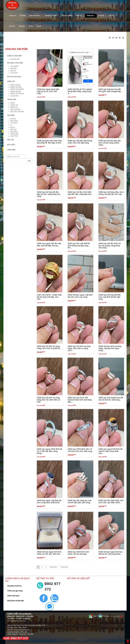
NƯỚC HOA (15, 134)
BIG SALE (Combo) (67, 16)
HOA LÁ (13, 71)
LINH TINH (14, 136)
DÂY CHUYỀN (15, 110)
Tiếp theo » (54, 567)
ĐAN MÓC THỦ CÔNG (51, 16)
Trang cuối (64, 567)
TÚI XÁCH (14, 73)
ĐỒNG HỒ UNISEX (17, 89)
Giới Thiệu (23, 16)
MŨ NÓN (14, 68)
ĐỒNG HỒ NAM (16, 87)
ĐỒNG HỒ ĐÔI (16, 92)
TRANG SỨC (91, 16)
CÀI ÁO (13, 119)
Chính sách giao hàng (15, 591)
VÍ (11, 125)
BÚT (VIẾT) (12, 26)
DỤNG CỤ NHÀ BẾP (35, 16)
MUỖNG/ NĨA (15, 59)
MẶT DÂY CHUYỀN (17, 112)
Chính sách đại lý (13, 596)
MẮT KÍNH (14, 121)
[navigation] (65, 16)
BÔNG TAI (14, 107)
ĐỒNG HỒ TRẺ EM (17, 94)
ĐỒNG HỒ (80, 16)
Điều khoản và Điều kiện (16, 601)
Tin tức (31, 26)
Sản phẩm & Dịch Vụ (14, 586)
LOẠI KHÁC (14, 96)
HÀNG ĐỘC (22, 26)
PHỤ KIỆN (102, 16)
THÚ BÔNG (14, 66)
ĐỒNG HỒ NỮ (15, 85)
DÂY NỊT (13, 130)
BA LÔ (13, 127)
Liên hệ (39, 26)
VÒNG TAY (14, 105)
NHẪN (13, 103)
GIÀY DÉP (14, 132)
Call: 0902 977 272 (16, 638)
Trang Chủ (12, 16)
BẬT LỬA (112, 16)
